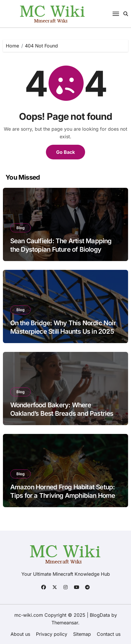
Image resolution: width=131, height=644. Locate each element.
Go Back (65, 152)
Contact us (109, 634)
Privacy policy (52, 634)
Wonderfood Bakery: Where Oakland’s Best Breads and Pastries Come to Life (62, 413)
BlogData (100, 615)
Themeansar (65, 623)
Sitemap (82, 634)
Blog (20, 228)
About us (20, 634)
